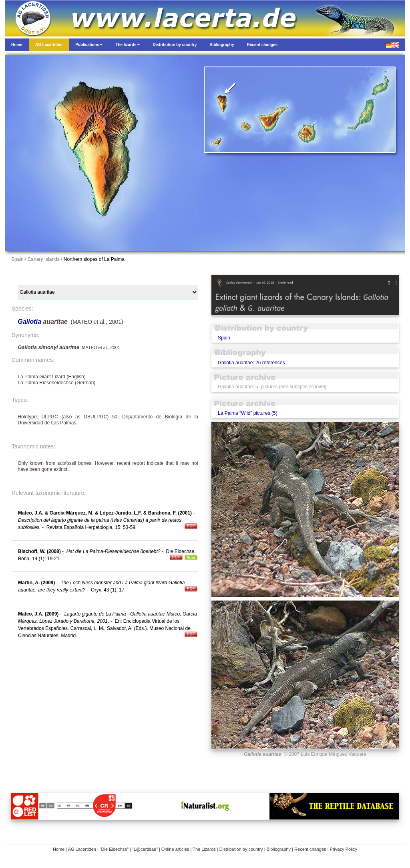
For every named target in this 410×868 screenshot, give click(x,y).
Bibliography (279, 849)
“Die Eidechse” (114, 849)
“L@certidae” (145, 849)
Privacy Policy (344, 849)
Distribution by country (241, 849)
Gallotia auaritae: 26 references (251, 363)
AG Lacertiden (82, 849)
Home (59, 849)
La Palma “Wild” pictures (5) (248, 413)
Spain (224, 338)
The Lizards (204, 849)
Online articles (175, 849)
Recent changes (310, 849)
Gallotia (30, 322)
